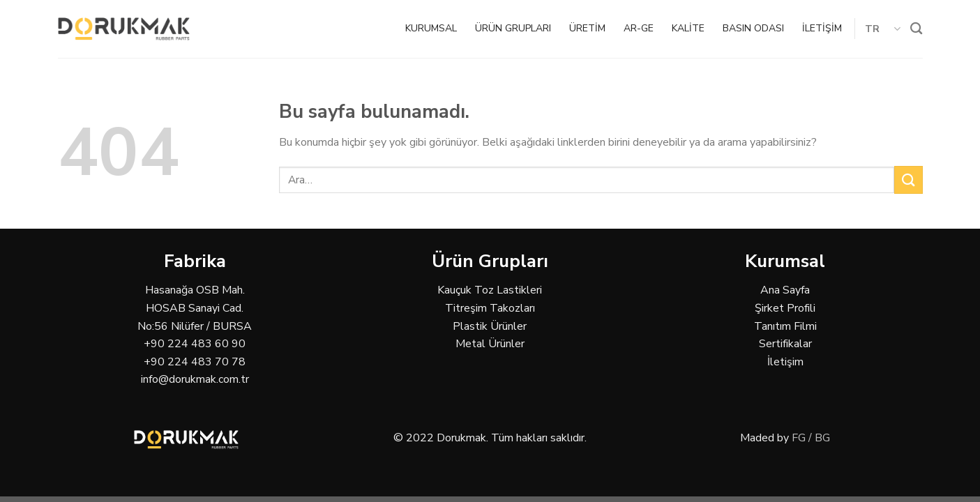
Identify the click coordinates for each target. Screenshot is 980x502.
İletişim (785, 362)
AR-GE (639, 28)
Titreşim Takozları (490, 308)
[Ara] (916, 29)
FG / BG (811, 438)
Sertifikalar (785, 344)
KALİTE (688, 28)
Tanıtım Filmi (785, 326)
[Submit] (908, 180)
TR (883, 29)
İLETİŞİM (822, 28)
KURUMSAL (431, 28)
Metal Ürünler (490, 344)
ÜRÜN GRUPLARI (513, 28)
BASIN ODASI (753, 28)
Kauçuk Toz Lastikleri (490, 290)
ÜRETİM (587, 28)
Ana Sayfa (785, 290)
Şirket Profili (785, 308)
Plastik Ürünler (490, 326)
